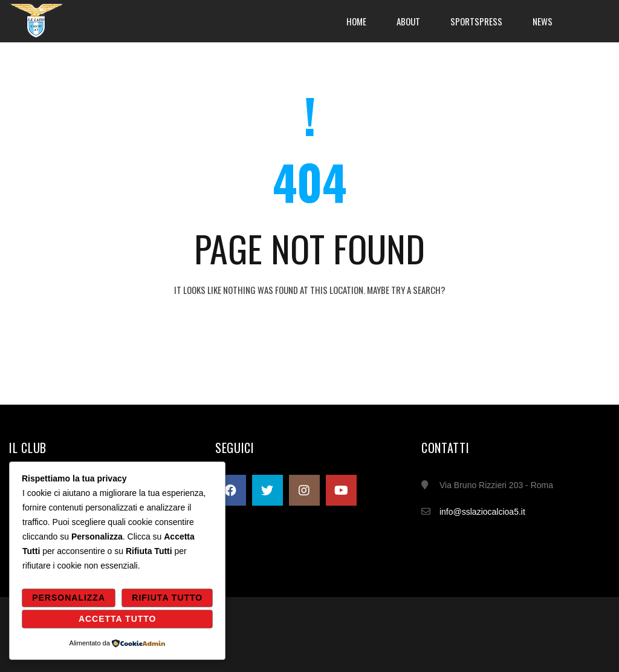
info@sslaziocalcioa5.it (482, 512)
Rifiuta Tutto (167, 598)
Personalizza (69, 598)
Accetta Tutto (118, 619)
